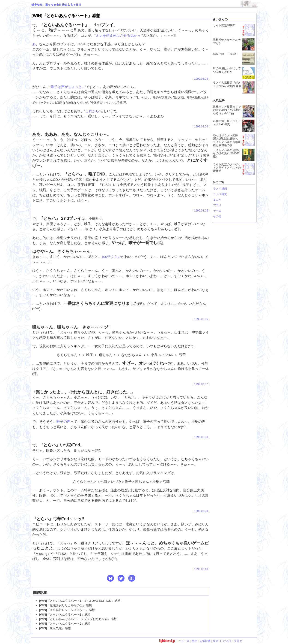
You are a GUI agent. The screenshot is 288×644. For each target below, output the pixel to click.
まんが (217, 200)
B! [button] (132, 578)
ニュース (184, 641)
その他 (217, 216)
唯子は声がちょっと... (68, 87)
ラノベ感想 (220, 189)
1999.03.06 (201, 319)
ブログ (238, 641)
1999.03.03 (201, 79)
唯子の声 (63, 422)
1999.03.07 (201, 384)
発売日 (217, 641)
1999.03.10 (201, 569)
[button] (110, 578)
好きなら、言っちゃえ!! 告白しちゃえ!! (56, 5)
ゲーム (217, 211)
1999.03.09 (201, 511)
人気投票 (205, 641)
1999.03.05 (201, 211)
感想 (194, 641)
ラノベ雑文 (220, 194)
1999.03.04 (201, 127)
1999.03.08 (201, 437)
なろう (227, 641)
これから (92, 111)
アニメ (217, 205)
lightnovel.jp (167, 641)
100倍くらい (111, 257)
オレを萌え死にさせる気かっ (119, 35)
